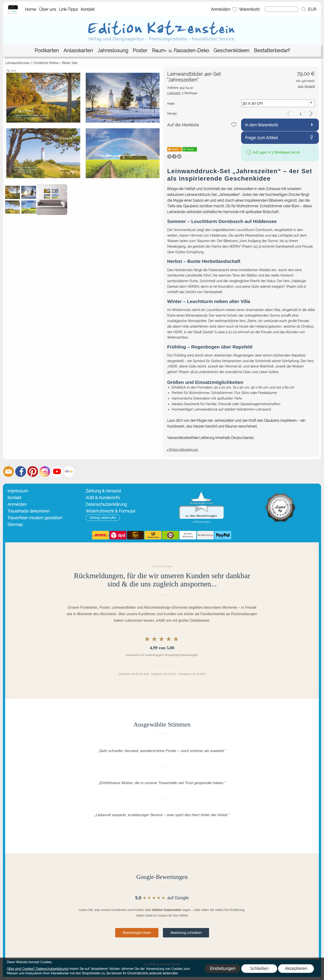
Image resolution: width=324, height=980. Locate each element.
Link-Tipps (68, 9)
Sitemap (15, 525)
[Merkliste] (235, 9)
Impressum (18, 491)
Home (31, 9)
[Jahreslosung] (113, 51)
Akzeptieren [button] (296, 968)
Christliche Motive (46, 63)
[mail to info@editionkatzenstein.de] (9, 472)
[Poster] (140, 51)
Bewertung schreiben (186, 933)
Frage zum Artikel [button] (261, 138)
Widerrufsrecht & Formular (111, 511)
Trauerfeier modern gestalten (35, 518)
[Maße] (278, 103)
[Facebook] (21, 472)
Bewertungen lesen (137, 933)
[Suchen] (281, 9)
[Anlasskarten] (78, 51)
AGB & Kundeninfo (103, 498)
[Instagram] (45, 472)
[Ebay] (69, 472)
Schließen (259, 968)
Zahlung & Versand (103, 491)
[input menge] (300, 114)
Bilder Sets (70, 63)
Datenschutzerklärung (106, 504)
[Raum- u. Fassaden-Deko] (180, 51)
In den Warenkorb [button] (262, 125)
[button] (304, 9)
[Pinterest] (33, 472)
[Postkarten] (47, 51)
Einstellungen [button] (222, 968)
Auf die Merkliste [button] (183, 125)
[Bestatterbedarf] (272, 51)
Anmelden (220, 9)
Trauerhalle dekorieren (29, 511)
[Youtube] (57, 472)
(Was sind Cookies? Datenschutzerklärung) (38, 969)
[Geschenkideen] (231, 51)
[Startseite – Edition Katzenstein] (13, 6)
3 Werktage (182, 93)
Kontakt (88, 9)
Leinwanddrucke (17, 63)
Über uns (48, 9)
